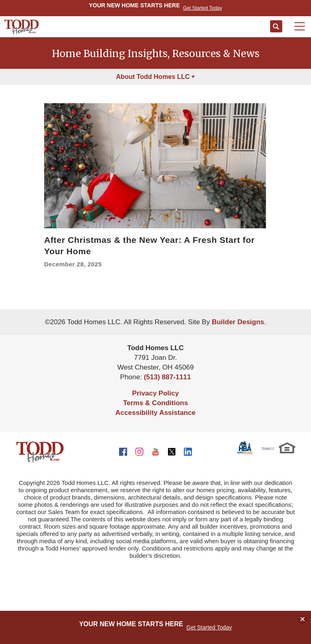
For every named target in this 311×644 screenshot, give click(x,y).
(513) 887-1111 (167, 377)
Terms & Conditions (155, 403)
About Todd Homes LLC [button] (153, 77)
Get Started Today (209, 627)
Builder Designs (238, 322)
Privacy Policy (155, 393)
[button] (276, 27)
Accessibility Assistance (155, 413)
